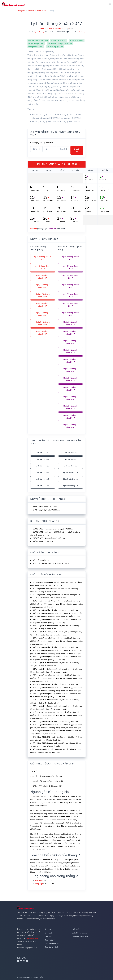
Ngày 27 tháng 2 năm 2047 (70, 417)
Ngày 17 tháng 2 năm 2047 (43, 295)
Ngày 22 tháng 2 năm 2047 (43, 314)
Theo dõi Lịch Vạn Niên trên (57, 29)
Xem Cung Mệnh (51, 947)
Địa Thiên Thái (32, 938)
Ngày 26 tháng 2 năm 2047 (43, 333)
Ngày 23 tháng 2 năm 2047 (70, 398)
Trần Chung (81, 32)
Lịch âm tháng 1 (43, 453)
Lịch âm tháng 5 (43, 479)
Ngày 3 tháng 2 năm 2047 (70, 277)
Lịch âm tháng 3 (43, 466)
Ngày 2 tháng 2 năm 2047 (70, 267)
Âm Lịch (48, 929)
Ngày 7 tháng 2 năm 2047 (70, 295)
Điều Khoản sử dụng (80, 933)
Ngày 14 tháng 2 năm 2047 (70, 342)
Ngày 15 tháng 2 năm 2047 (70, 351)
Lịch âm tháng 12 (71, 486)
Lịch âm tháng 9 (71, 466)
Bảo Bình (39, 881)
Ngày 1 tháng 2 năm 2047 (70, 258)
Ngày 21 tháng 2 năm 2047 (70, 389)
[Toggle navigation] (109, 4)
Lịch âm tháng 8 (71, 459)
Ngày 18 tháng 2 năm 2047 (43, 305)
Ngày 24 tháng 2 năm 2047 (43, 323)
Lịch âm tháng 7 (71, 453)
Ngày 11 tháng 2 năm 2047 (70, 323)
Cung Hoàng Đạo (52, 943)
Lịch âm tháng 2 (43, 459)
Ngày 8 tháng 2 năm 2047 (70, 305)
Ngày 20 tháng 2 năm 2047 (70, 379)
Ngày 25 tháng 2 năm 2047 (70, 407)
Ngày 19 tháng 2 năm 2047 (70, 370)
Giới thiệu (76, 929)
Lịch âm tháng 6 (43, 486)
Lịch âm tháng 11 (71, 479)
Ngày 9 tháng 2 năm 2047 (70, 314)
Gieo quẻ (48, 933)
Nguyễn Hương (39, 32)
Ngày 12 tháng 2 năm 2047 (43, 286)
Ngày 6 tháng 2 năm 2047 (43, 267)
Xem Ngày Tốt (50, 940)
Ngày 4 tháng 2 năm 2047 (70, 286)
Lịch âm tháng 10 (71, 472)
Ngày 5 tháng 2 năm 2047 (43, 258)
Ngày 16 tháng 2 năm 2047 (70, 361)
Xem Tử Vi (49, 936)
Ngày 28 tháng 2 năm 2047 (70, 426)
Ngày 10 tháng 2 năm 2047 (43, 277)
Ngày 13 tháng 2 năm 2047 (70, 333)
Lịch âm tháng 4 (43, 472)
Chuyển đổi (77, 150)
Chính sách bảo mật (80, 936)
